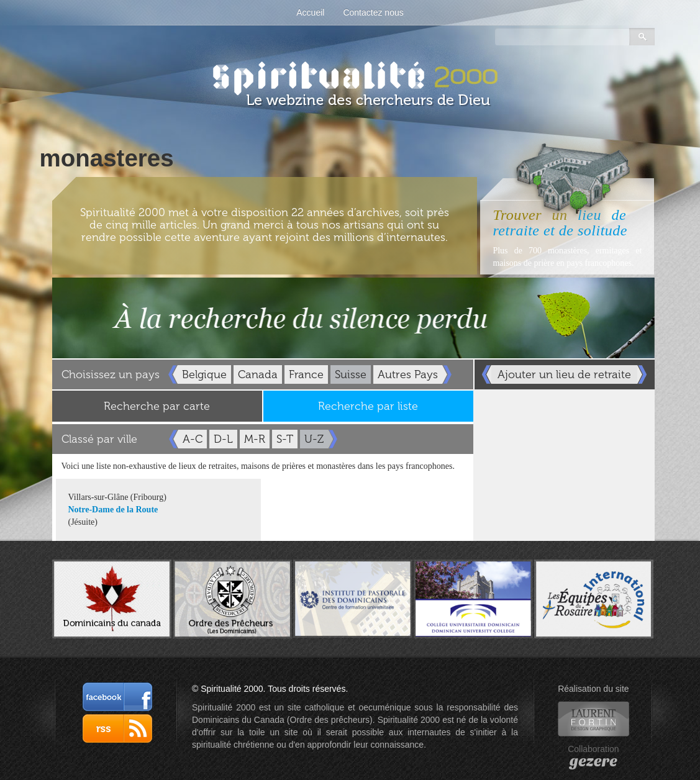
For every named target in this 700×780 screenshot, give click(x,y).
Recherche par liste (368, 406)
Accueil (310, 12)
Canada (258, 374)
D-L (223, 439)
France (306, 374)
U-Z (314, 439)
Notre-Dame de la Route (113, 510)
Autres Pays (408, 374)
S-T (285, 439)
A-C (193, 439)
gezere (593, 761)
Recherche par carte (157, 406)
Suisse (351, 374)
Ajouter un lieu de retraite (564, 374)
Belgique (204, 374)
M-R (255, 439)
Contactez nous (373, 12)
